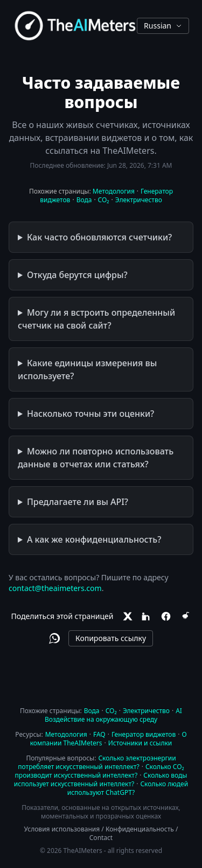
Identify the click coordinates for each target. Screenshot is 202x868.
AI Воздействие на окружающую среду (113, 715)
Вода (84, 200)
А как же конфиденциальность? (94, 539)
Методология (114, 191)
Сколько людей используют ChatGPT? (128, 788)
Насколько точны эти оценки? (90, 414)
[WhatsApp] (54, 638)
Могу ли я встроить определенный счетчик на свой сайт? (96, 319)
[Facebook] (166, 616)
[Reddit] (185, 616)
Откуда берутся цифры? (77, 275)
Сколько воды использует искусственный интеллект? (101, 780)
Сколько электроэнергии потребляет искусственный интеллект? (97, 762)
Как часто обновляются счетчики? (99, 237)
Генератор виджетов (144, 734)
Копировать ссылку (111, 638)
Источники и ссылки (140, 743)
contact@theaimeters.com (55, 588)
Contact (101, 838)
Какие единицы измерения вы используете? (87, 369)
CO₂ (104, 200)
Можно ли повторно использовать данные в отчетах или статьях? (96, 458)
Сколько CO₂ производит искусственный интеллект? (100, 771)
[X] (127, 616)
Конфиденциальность (140, 829)
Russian (163, 26)
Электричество (139, 200)
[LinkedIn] (147, 616)
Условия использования (62, 829)
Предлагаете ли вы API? (78, 502)
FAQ (99, 734)
